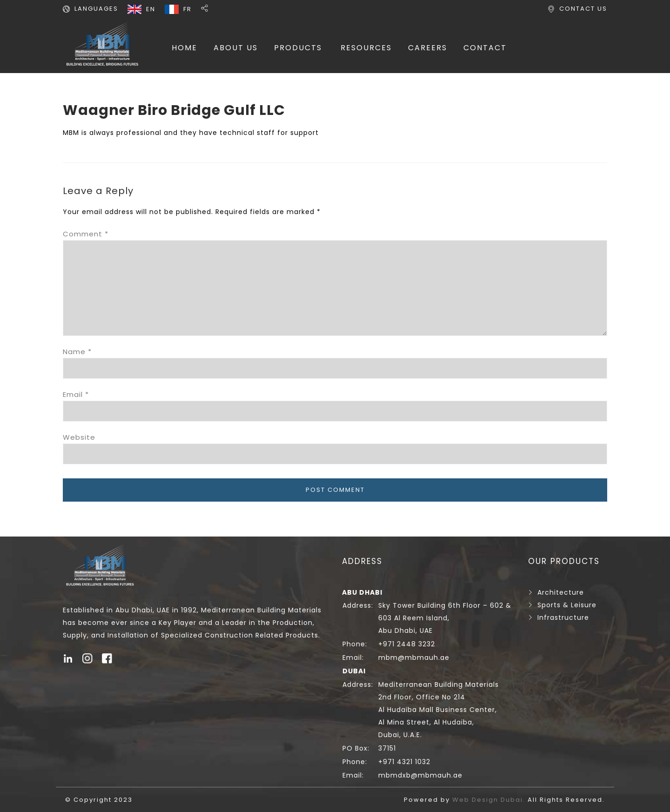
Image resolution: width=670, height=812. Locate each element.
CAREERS (428, 48)
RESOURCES (366, 48)
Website (79, 437)
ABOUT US (236, 48)
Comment (86, 234)
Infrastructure (563, 617)
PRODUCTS (298, 48)
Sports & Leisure (567, 605)
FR (188, 9)
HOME (184, 48)
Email (76, 394)
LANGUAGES (96, 9)
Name (77, 352)
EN (151, 9)
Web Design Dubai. (490, 800)
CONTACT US (583, 9)
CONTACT (485, 48)
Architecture (561, 592)
